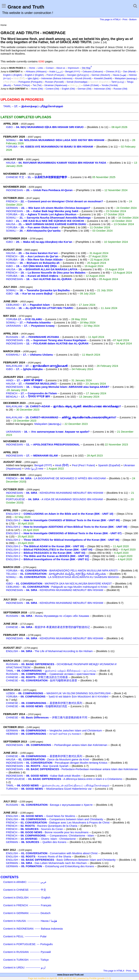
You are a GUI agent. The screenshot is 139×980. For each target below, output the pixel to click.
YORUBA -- (50, 147)
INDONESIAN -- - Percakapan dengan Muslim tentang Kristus (57, 763)
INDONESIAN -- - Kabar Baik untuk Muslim (43, 776)
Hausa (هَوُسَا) (119, 75)
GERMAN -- (48, 208)
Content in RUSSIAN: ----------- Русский (27, 952)
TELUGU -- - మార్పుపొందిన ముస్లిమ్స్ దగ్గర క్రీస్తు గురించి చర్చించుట (56, 574)
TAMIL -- (33, 106)
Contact (50, 68)
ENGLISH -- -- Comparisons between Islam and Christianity (55, 819)
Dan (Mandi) (129, 72)
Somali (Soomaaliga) (77, 82)
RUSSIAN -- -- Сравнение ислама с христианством (51, 674)
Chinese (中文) (113, 72)
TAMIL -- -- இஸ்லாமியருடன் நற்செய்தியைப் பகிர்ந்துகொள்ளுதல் (58, 785)
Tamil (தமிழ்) (118, 82)
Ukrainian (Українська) (56, 85)
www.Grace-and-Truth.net (70, 975)
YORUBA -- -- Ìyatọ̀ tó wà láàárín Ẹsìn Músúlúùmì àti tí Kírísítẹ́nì (57, 696)
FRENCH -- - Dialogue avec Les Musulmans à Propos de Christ (58, 822)
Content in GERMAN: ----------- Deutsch (27, 913)
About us (61, 68)
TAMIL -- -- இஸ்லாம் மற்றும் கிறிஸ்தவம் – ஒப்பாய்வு (51, 671)
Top (135, 971)
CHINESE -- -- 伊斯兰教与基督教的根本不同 (47, 717)
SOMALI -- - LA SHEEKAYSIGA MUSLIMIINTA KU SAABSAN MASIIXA (62, 577)
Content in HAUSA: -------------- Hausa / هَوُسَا (30, 921)
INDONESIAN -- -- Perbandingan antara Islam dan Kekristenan (57, 745)
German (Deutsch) (101, 75)
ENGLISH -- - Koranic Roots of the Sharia (38, 856)
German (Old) (85, 89)
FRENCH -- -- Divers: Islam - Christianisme (41, 839)
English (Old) (68, 89)
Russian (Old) (120, 89)
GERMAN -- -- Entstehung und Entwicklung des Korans (50, 866)
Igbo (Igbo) (33, 78)
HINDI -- (24, 380)
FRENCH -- (54, 201)
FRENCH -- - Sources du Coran (34, 829)
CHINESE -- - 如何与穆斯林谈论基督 (42, 680)
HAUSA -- (56, 163)
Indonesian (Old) (102, 89)
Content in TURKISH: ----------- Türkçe (26, 960)
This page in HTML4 (110, 19)
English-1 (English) (13, 75)
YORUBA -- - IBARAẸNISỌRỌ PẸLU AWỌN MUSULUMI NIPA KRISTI (62, 570)
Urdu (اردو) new (34, 468)
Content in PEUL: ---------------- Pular (25, 936)
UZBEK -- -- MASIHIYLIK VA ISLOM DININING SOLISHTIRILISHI (58, 693)
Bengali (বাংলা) (73, 72)
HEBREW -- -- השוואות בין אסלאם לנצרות (44, 734)
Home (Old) (37, 89)
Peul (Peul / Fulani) (84, 465)
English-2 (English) (34, 75)
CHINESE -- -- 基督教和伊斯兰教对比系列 (44, 703)
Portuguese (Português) (30, 82)
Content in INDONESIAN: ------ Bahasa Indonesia (33, 929)
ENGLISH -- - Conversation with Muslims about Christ (52, 853)
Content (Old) (52, 89)
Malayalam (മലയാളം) (126, 78)
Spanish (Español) (109, 465)
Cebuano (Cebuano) (93, 72)
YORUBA (24, 319)
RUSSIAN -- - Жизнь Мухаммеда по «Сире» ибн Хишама (48, 616)
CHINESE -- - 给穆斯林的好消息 (37, 706)
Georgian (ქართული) (78, 75)
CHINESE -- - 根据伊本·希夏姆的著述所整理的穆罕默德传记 (48, 627)
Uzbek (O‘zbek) (91, 85)
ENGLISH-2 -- (60, 514)
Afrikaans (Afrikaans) (36, 72)
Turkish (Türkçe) (22, 85)
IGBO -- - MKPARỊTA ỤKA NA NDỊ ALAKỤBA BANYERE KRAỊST (59, 583)
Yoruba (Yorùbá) (110, 85)
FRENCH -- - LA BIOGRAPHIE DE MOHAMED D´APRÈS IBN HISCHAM (56, 478)
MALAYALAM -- (37, 366)
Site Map (86, 68)
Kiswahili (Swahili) (103, 78)
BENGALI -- (28, 397)
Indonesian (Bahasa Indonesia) (57, 78)
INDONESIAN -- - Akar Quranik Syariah (37, 766)
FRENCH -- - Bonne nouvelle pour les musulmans (47, 832)
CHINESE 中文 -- (37, 177)
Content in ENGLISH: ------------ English (27, 897)
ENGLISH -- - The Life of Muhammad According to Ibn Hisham (49, 651)
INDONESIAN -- (39, 190)
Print (125, 19)
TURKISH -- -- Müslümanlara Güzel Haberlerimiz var (49, 789)
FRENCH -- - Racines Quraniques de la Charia (42, 826)
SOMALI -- (55, 140)
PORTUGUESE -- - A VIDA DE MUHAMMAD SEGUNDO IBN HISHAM (54, 499)
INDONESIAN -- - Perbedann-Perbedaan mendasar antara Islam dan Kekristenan (72, 769)
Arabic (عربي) (56, 72)
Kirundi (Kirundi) (83, 78)
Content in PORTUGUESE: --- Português (28, 944)
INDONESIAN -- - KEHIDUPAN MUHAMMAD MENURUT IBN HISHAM (55, 493)
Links (40, 68)
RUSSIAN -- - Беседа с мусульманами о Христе (49, 805)
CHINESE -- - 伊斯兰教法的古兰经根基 (37, 677)
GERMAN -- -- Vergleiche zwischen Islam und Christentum (54, 730)
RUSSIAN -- (32, 337)
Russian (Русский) (55, 82)
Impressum (73, 68)
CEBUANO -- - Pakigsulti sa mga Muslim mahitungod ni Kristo (57, 587)
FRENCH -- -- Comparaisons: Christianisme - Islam (50, 835)
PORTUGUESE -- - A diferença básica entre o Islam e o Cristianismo (64, 779)
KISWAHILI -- (30, 355)
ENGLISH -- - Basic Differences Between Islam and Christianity (61, 860)
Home (32, 68)
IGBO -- (45, 127)
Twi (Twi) (37, 85)
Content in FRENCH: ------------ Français (27, 905)
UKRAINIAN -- (30, 326)
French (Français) (55, 75)
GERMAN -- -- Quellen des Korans (36, 842)
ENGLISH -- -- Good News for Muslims (41, 816)
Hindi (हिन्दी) (62, 465)
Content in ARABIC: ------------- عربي (25, 882)
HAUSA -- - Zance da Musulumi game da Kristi (47, 759)
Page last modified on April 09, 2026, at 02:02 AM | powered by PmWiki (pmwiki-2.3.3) (69, 978)
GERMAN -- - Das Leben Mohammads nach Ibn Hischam (46, 863)
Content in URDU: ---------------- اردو (24, 967)
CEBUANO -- (28, 305)
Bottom (133, 19)
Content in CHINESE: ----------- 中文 (25, 890)
